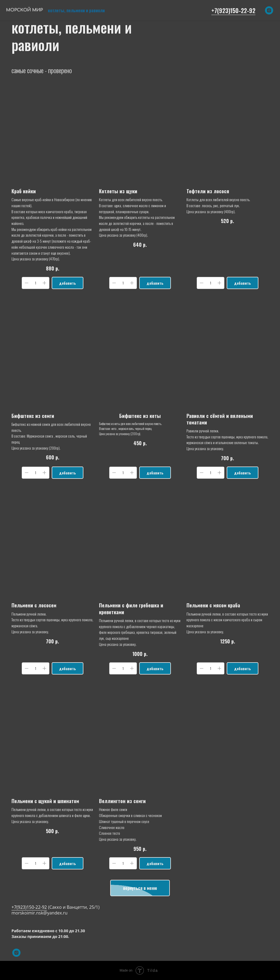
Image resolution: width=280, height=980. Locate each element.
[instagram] (269, 10)
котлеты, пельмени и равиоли (76, 10)
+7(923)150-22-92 (233, 10)
